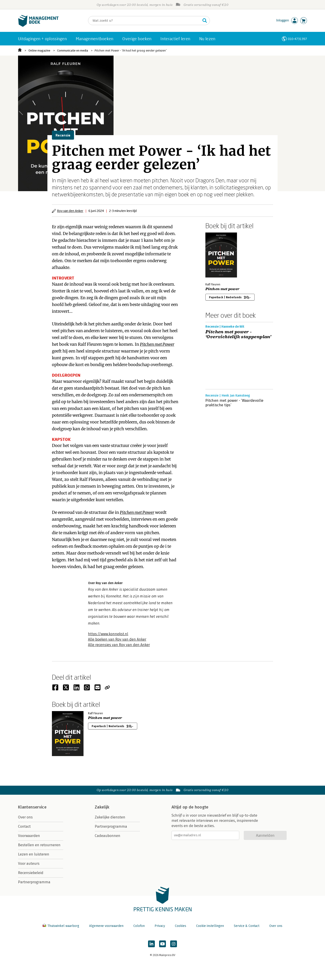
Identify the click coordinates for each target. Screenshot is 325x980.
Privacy (160, 926)
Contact (24, 826)
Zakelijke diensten (110, 817)
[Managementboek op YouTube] (162, 944)
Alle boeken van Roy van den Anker (117, 639)
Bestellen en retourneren (39, 845)
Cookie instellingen (210, 926)
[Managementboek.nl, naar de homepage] (38, 26)
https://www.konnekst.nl (108, 634)
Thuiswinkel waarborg (61, 926)
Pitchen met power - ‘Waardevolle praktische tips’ (234, 403)
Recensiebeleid (31, 873)
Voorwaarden (29, 836)
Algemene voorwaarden (106, 926)
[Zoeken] (144, 21)
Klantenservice (32, 807)
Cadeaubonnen (108, 836)
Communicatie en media (73, 51)
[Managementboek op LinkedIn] (151, 944)
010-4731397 (297, 39)
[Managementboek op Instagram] (174, 944)
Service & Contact (247, 926)
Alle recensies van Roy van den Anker (119, 645)
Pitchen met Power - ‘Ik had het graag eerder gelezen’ (131, 51)
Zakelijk (102, 807)
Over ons (25, 817)
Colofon (139, 926)
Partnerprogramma (34, 882)
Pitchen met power (222, 289)
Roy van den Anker (70, 211)
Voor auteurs (29, 864)
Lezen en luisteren (34, 854)
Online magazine (39, 51)
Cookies (181, 926)
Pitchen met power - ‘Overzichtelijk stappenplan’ (238, 334)
